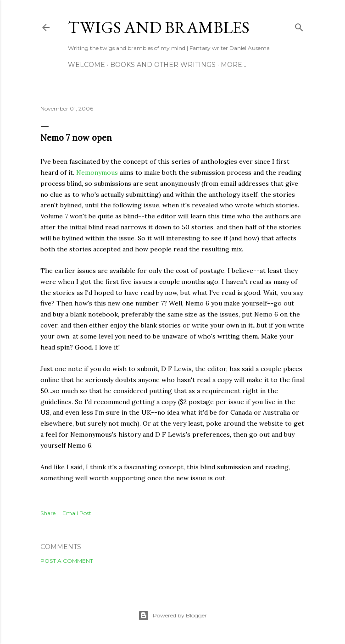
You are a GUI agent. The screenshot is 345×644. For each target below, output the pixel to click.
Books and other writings (163, 65)
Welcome (86, 65)
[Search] (299, 25)
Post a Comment (67, 561)
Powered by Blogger (172, 616)
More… (234, 65)
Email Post (77, 513)
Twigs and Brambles (159, 27)
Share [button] (48, 513)
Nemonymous (97, 172)
